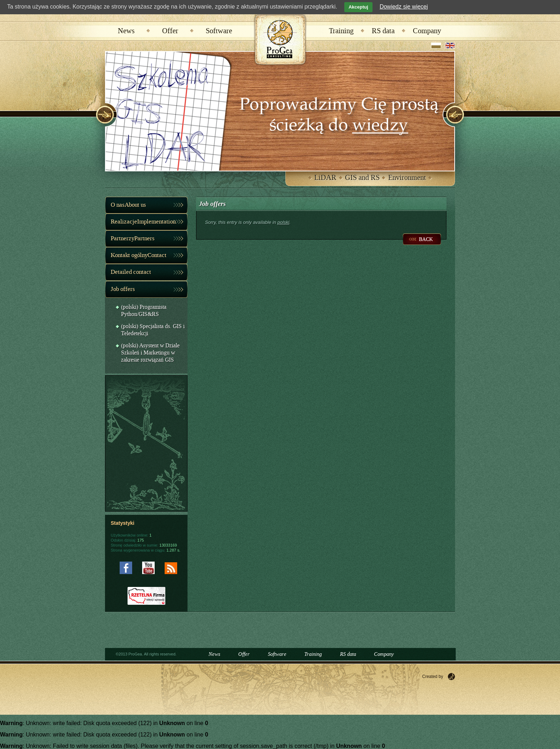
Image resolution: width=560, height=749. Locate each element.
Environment (407, 178)
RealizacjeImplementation (143, 222)
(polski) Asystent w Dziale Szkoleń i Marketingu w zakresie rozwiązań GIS (150, 353)
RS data (383, 31)
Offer (170, 31)
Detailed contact (131, 272)
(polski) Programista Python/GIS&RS (144, 311)
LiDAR (325, 178)
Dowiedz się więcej (404, 7)
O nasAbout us (128, 205)
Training (341, 31)
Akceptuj (358, 7)
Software (219, 31)
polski (283, 222)
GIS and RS (362, 178)
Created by (433, 677)
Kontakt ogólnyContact (139, 255)
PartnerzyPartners (133, 238)
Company (427, 31)
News (126, 31)
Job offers (123, 289)
